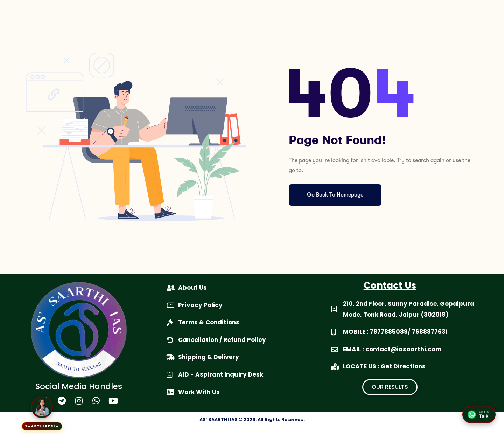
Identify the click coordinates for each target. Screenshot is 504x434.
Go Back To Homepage (335, 195)
